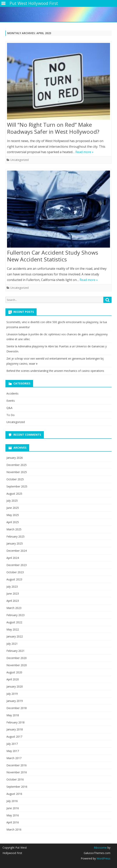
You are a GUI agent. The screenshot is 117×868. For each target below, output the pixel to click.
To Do (11, 415)
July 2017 (12, 744)
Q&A (9, 408)
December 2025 (17, 465)
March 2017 (14, 758)
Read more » (84, 152)
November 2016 (17, 772)
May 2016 (13, 815)
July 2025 (12, 501)
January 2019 (15, 701)
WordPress (103, 858)
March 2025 (14, 529)
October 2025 (15, 479)
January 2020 (15, 686)
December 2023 (17, 565)
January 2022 (15, 636)
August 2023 (14, 579)
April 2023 (13, 601)
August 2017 (14, 737)
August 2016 (14, 794)
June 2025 (13, 508)
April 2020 (13, 679)
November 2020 (17, 665)
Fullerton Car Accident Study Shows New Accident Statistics (53, 256)
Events (11, 401)
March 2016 (14, 829)
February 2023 (15, 615)
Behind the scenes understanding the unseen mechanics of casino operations (55, 371)
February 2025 (15, 536)
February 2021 (15, 651)
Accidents (12, 393)
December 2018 (17, 708)
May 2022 (13, 629)
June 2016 (13, 808)
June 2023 (13, 594)
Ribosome (100, 848)
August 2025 (14, 494)
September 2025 (17, 486)
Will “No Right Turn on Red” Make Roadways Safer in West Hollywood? (53, 128)
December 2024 (17, 551)
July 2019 (12, 694)
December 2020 (17, 658)
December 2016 (17, 765)
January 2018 (15, 729)
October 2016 (15, 779)
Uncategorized (19, 160)
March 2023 (14, 608)
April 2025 (13, 522)
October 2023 (15, 572)
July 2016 (12, 801)
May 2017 (13, 751)
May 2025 (13, 515)
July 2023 (12, 587)
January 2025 (15, 543)
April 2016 (13, 822)
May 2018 (13, 715)
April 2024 (13, 558)
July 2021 (12, 644)
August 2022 (14, 622)
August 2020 (14, 672)
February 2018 (15, 722)
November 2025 (17, 472)
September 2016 (17, 787)
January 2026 (15, 458)
